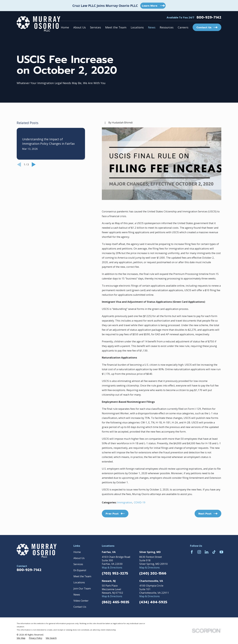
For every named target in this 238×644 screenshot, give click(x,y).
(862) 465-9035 (116, 602)
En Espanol (80, 570)
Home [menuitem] (65, 27)
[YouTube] (221, 552)
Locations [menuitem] (137, 27)
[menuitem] (21, 638)
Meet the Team (82, 576)
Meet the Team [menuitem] (116, 27)
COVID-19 (140, 502)
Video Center (81, 601)
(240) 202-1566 (153, 573)
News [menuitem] (152, 27)
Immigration (125, 502)
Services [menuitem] (95, 27)
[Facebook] (192, 552)
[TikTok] (214, 552)
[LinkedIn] (207, 552)
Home (77, 552)
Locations (79, 582)
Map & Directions (112, 567)
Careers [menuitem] (183, 27)
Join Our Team (82, 588)
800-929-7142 (209, 17)
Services (78, 564)
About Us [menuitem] (80, 27)
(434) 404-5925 (153, 602)
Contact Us (80, 607)
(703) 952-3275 (115, 573)
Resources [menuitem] (167, 27)
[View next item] (34, 164)
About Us (79, 558)
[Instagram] (199, 552)
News (77, 595)
